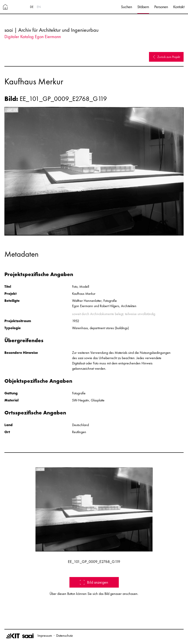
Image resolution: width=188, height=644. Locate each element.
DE (32, 7)
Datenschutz (64, 636)
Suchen (127, 7)
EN (39, 7)
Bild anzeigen (94, 582)
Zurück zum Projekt (166, 57)
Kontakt (179, 7)
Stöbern (143, 7)
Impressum (45, 636)
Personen (161, 7)
